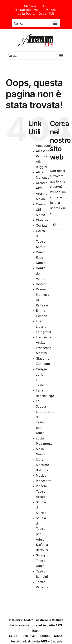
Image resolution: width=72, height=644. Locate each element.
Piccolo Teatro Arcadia (42, 491)
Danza (41, 263)
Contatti (42, 225)
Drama (41, 289)
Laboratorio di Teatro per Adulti (45, 422)
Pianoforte (44, 481)
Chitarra (42, 220)
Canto (40, 204)
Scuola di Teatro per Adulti (41, 529)
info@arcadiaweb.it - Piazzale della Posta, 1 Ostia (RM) (36, 12)
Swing (40, 555)
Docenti (42, 284)
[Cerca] (55, 225)
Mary (40, 460)
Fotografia (43, 332)
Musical (42, 475)
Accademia (44, 146)
